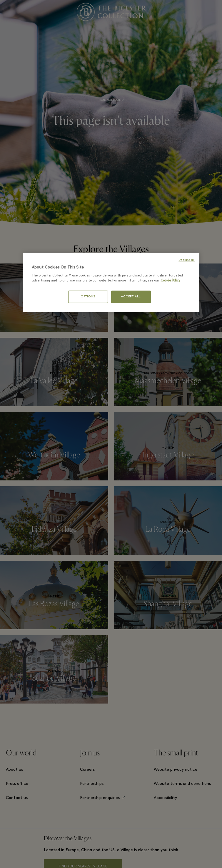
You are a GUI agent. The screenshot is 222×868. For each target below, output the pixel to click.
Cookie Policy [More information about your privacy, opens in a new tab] (170, 281)
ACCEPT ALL (131, 297)
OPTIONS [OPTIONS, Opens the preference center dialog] (88, 297)
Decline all (187, 260)
